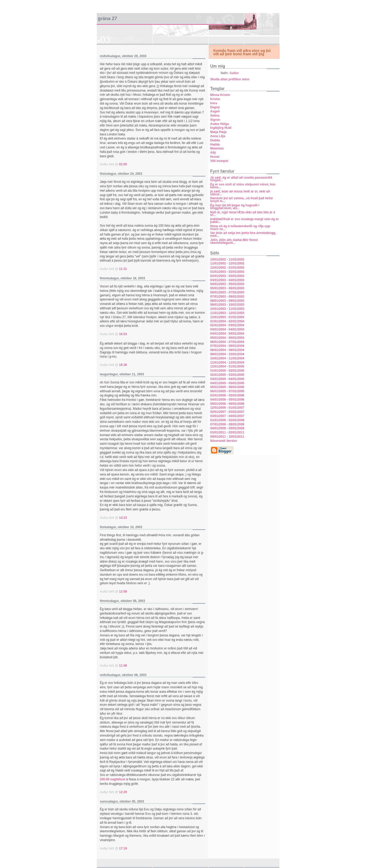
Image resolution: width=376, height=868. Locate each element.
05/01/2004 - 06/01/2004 (227, 338)
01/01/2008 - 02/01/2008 (227, 420)
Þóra (214, 103)
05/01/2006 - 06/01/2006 (227, 404)
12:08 (123, 592)
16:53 (123, 334)
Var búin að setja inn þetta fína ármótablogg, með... (243, 234)
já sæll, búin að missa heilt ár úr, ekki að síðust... (240, 193)
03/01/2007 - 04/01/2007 (227, 416)
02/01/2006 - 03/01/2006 (227, 395)
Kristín (215, 99)
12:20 (123, 792)
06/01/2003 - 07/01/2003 (227, 292)
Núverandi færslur (224, 441)
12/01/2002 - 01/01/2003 (227, 268)
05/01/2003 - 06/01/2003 (227, 288)
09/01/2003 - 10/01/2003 (227, 305)
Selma (215, 116)
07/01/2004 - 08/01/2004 (227, 346)
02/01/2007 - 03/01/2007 (227, 412)
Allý (213, 153)
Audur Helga (220, 124)
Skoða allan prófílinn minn (230, 79)
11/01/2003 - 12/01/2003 (227, 313)
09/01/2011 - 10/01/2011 (227, 437)
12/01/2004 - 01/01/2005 (227, 366)
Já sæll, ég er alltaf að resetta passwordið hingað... (241, 179)
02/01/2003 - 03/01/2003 (227, 276)
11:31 (123, 269)
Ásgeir (215, 111)
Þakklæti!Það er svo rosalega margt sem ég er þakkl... (245, 221)
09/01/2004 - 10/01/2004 (227, 354)
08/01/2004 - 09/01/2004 (227, 350)
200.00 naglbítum (113, 779)
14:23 (123, 518)
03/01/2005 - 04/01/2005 (227, 379)
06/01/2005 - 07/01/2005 (227, 391)
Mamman (217, 148)
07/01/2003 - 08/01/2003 (227, 297)
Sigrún (215, 120)
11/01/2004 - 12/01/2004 (227, 363)
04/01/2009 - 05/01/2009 (227, 428)
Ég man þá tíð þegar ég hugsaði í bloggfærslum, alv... (235, 207)
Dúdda (215, 140)
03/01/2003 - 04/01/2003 (227, 280)
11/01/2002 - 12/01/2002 (227, 263)
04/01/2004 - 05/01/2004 (227, 334)
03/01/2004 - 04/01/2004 (227, 329)
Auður (234, 73)
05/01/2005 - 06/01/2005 (227, 387)
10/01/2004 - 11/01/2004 (227, 358)
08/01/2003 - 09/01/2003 (227, 301)
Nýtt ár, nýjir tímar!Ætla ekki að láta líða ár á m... (243, 214)
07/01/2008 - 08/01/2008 (227, 424)
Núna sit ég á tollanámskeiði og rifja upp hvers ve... (240, 228)
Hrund (215, 157)
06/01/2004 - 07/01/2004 (227, 342)
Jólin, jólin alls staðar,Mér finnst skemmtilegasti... (234, 241)
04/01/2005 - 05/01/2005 (227, 383)
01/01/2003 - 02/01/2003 (227, 272)
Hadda (215, 144)
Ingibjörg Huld (221, 128)
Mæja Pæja (219, 132)
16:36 (123, 365)
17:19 (123, 848)
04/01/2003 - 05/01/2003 (227, 284)
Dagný (215, 107)
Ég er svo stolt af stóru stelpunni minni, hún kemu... (243, 186)
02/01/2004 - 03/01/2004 (227, 325)
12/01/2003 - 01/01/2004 (227, 317)
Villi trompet (219, 161)
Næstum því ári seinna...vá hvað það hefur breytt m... (242, 200)
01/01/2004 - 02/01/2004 (227, 321)
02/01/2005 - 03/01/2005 (227, 375)
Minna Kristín (220, 95)
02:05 (123, 164)
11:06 (123, 666)
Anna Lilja (218, 136)
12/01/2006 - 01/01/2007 (227, 408)
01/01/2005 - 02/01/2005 (227, 371)
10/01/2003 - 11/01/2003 (227, 309)
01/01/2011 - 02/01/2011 (227, 432)
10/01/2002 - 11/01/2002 (227, 260)
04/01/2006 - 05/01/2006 (227, 400)
